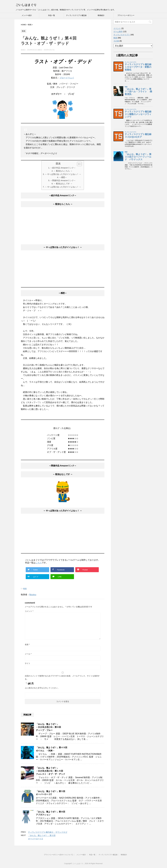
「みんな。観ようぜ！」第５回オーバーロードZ (50, 793)
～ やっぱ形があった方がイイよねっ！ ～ (63, 174)
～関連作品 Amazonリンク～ (63, 180)
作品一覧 (52, 15)
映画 (25, 589)
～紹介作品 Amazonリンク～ (63, 168)
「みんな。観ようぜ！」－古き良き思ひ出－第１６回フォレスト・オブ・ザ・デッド (50, 771)
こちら (39, 563)
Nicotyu (33, 595)
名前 (27, 644)
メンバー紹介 (27, 15)
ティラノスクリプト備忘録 (76, 15)
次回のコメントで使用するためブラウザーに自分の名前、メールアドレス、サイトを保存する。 (62, 677)
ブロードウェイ (67, 78)
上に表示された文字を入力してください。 (42, 688)
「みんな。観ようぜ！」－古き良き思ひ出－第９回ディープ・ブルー (48, 727)
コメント (29, 611)
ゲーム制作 (118, 32)
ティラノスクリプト (122, 35)
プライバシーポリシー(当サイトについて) (58, 855)
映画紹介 (101, 15)
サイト (28, 663)
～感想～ (63, 177)
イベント (117, 28)
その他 (116, 41)
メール (28, 654)
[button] (78, 164)
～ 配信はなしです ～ (63, 184)
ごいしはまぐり (26, 5)
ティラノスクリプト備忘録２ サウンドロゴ (48, 832)
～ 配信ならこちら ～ (63, 171)
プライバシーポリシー (126, 15)
